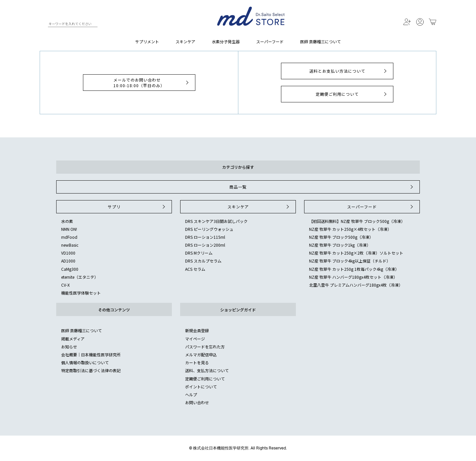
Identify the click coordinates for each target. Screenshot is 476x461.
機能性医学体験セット (81, 293)
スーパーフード (270, 41)
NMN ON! (69, 229)
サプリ (137, 207)
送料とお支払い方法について (349, 71)
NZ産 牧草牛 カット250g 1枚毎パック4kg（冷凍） (354, 269)
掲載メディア (73, 339)
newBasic (70, 245)
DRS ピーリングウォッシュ (209, 229)
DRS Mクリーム (199, 253)
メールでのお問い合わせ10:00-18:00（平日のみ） (152, 83)
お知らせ (69, 347)
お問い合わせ (197, 402)
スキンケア (185, 41)
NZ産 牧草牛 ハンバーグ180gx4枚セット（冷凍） (353, 277)
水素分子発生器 (226, 41)
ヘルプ (191, 394)
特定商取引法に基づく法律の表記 (91, 370)
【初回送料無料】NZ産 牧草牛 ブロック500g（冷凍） (357, 221)
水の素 (67, 221)
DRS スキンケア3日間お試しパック (216, 221)
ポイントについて (201, 387)
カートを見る (197, 362)
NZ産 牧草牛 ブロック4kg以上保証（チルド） (350, 261)
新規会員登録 (197, 330)
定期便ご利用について (352, 94)
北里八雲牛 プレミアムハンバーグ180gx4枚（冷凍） (356, 285)
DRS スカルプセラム (203, 261)
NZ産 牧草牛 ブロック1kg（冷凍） (340, 245)
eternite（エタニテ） (80, 277)
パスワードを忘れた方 (205, 347)
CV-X (65, 285)
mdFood (69, 237)
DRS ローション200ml (205, 245)
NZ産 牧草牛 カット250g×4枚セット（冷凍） (350, 229)
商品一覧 (322, 187)
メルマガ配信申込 (201, 355)
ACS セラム (195, 269)
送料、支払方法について (207, 370)
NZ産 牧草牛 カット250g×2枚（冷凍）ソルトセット (356, 253)
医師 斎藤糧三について (320, 41)
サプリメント (147, 41)
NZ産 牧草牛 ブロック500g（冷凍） (341, 237)
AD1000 (68, 261)
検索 (42, 25)
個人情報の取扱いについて (85, 362)
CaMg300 (70, 269)
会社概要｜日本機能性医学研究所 (91, 355)
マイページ (195, 339)
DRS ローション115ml (205, 237)
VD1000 (68, 253)
